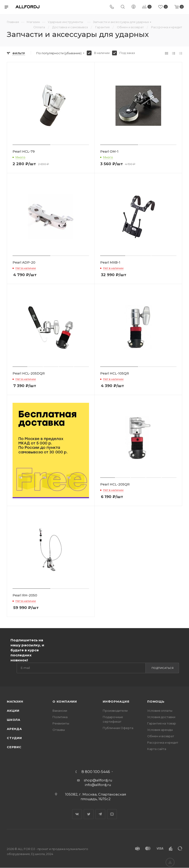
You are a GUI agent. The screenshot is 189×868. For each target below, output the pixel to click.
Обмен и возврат (161, 736)
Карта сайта (157, 749)
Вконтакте (77, 814)
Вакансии (60, 711)
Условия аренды (160, 730)
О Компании (65, 701)
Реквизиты (61, 723)
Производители (115, 711)
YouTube (112, 814)
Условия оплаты (160, 711)
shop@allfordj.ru (98, 780)
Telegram (100, 814)
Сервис (14, 747)
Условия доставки (161, 717)
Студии (14, 738)
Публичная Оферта (118, 728)
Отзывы (59, 730)
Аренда (14, 729)
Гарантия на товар (162, 723)
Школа (14, 720)
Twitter (89, 814)
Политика (60, 717)
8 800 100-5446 (96, 772)
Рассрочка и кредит (163, 742)
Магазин (15, 701)
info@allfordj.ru (98, 785)
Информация (116, 701)
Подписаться (163, 668)
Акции (13, 711)
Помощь (156, 701)
